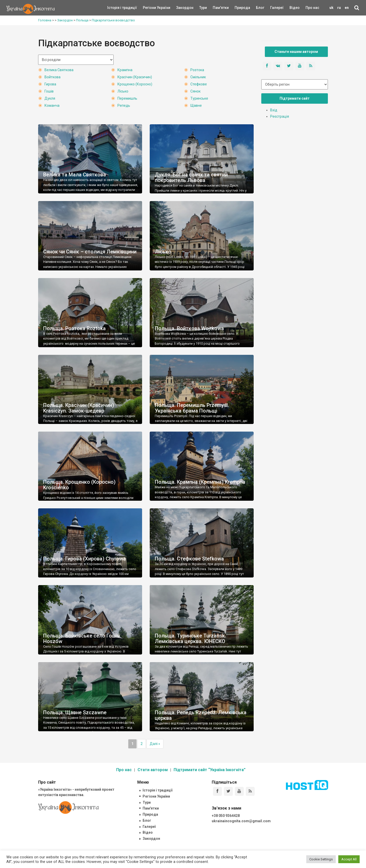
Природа (239, 8)
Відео (295, 8)
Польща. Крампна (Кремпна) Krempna (200, 482)
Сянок (195, 91)
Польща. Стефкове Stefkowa (189, 559)
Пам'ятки (217, 8)
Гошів (49, 91)
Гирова (50, 84)
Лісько (123, 91)
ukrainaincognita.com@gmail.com (241, 821)
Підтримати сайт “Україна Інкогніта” (210, 770)
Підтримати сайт (295, 98)
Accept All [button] (349, 859)
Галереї (277, 8)
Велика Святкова (59, 70)
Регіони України (150, 8)
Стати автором (153, 770)
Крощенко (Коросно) (135, 84)
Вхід (274, 110)
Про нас (312, 8)
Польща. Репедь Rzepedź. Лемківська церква (201, 715)
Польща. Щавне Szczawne (75, 712)
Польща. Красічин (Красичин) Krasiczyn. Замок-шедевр (79, 408)
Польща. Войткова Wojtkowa (189, 328)
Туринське (199, 98)
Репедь (124, 105)
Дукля (50, 98)
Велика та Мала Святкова (75, 175)
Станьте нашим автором (296, 52)
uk (331, 8)
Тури (203, 8)
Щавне (196, 105)
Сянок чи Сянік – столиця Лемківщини (90, 252)
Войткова (52, 77)
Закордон (180, 8)
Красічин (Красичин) (135, 77)
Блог (260, 8)
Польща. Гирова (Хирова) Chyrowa (85, 559)
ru (339, 8)
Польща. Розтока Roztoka (74, 328)
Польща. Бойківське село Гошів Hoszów (82, 638)
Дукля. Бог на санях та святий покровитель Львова (191, 177)
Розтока (197, 70)
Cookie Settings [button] (321, 859)
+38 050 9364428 (226, 816)
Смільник (198, 77)
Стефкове (199, 84)
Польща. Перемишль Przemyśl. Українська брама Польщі (192, 408)
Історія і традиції (115, 8)
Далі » (155, 744)
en (347, 8)
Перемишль (127, 98)
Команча (52, 105)
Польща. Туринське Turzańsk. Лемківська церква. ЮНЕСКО (190, 638)
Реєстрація (280, 116)
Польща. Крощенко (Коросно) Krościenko (79, 485)
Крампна (125, 70)
